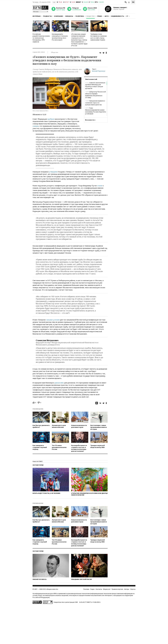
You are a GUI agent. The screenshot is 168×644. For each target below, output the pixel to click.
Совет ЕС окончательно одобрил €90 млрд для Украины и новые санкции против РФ (95, 86)
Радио (92, 589)
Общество (90, 16)
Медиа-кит (107, 589)
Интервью (37, 16)
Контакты (99, 589)
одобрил (51, 119)
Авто (107, 16)
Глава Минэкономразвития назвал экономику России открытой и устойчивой (96, 111)
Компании (58, 16)
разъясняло (59, 383)
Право (100, 16)
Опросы (133, 589)
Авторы (127, 589)
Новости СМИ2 (37, 461)
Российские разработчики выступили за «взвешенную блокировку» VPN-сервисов (41, 38)
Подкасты (47, 16)
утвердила (53, 172)
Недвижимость (118, 16)
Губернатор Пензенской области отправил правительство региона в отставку (95, 95)
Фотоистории (38, 465)
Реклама (86, 589)
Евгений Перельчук (99, 71)
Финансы (69, 16)
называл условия (53, 320)
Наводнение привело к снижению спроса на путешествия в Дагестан (95, 103)
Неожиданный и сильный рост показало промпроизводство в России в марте (60, 37)
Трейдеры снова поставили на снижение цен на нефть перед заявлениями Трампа (99, 37)
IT (127, 16)
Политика (80, 16)
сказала (36, 126)
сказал (100, 186)
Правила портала (117, 589)
